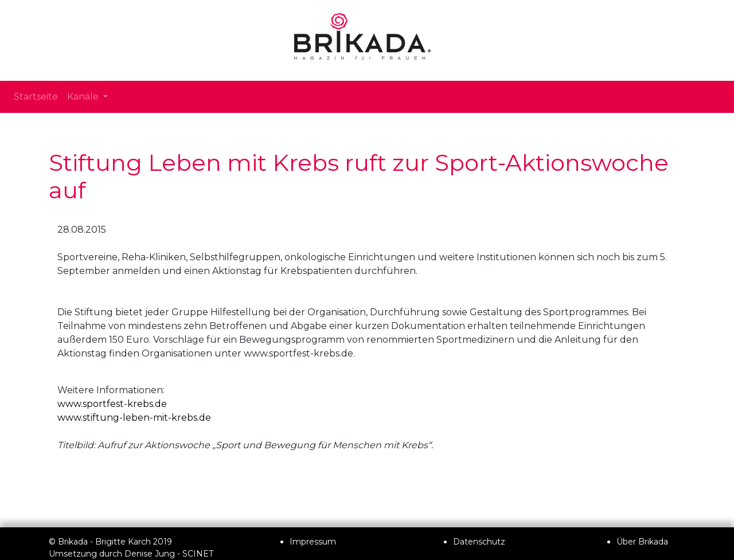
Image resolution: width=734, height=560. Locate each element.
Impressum (313, 542)
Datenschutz (479, 542)
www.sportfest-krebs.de (112, 404)
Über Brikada (642, 542)
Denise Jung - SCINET (169, 554)
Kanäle (84, 97)
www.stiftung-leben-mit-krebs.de (134, 418)
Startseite (36, 97)
